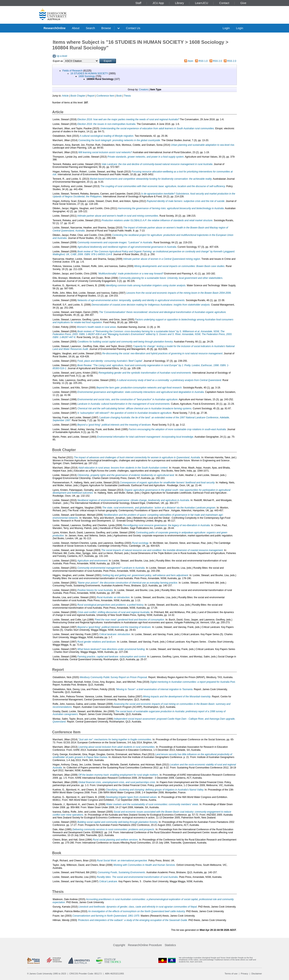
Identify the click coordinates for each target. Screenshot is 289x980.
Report (91, 96)
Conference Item (105, 96)
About (76, 28)
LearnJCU (202, 3)
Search (90, 28)
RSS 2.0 (217, 61)
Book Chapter (78, 96)
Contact (224, 3)
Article (65, 96)
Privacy (245, 974)
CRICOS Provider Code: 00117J (86, 974)
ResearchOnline (55, 28)
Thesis (127, 96)
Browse (106, 28)
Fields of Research (72, 71)
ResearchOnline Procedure (145, 945)
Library (179, 3)
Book (119, 96)
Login (226, 28)
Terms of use (231, 974)
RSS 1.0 (203, 61)
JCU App (158, 3)
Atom (190, 61)
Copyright (119, 945)
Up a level (62, 56)
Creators (144, 90)
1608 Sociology (87, 76)
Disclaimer (257, 974)
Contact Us (133, 28)
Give (243, 3)
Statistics (170, 945)
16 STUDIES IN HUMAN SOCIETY (89, 73)
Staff (138, 3)
